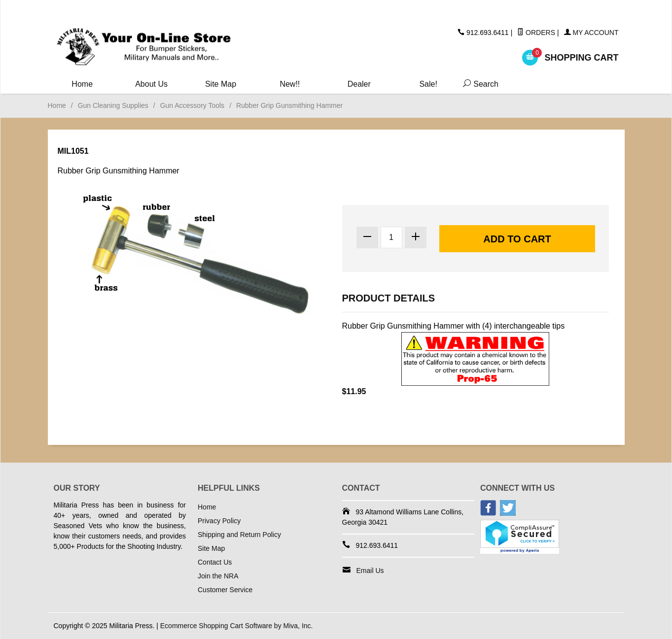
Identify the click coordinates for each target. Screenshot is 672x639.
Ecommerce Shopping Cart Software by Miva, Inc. (237, 626)
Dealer (359, 84)
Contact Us (215, 562)
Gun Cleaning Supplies (113, 105)
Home (82, 84)
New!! (290, 84)
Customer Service (225, 590)
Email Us (370, 571)
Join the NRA (218, 576)
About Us (151, 84)
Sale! (428, 84)
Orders (536, 33)
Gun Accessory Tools (192, 105)
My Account (591, 33)
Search (479, 84)
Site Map (221, 84)
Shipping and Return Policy (239, 535)
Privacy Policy (219, 521)
